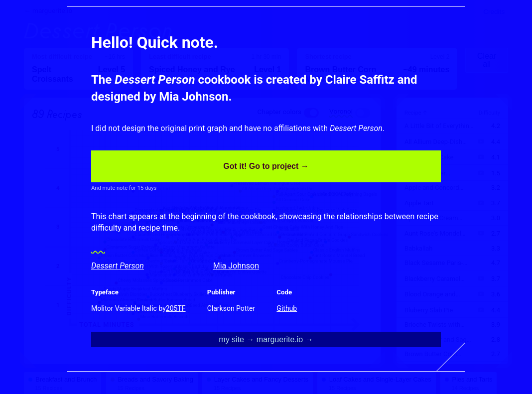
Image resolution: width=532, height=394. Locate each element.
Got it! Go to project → (266, 166)
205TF (176, 308)
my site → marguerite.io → (266, 339)
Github (287, 308)
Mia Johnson (236, 266)
